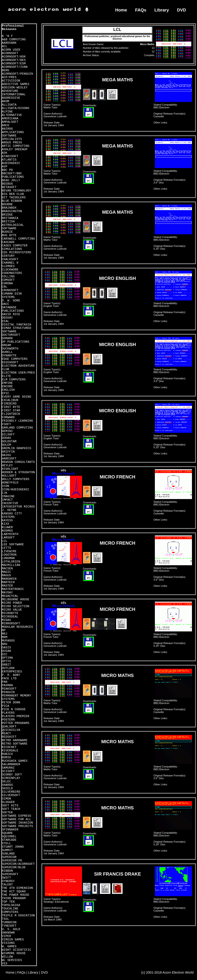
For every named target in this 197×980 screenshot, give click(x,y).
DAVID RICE (11, 314)
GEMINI (7, 431)
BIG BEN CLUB (13, 194)
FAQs (141, 10)
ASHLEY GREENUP (15, 149)
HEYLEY (7, 465)
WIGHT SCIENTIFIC (16, 950)
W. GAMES (9, 946)
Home (121, 10)
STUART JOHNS (13, 847)
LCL (5, 541)
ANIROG (7, 129)
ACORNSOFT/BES (14, 60)
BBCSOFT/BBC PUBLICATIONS (13, 175)
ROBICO (7, 754)
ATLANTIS (9, 160)
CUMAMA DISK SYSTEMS (12, 295)
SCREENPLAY (11, 778)
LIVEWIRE (9, 551)
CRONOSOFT (10, 290)
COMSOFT (8, 280)
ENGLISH (8, 390)
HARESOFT (9, 459)
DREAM (6, 345)
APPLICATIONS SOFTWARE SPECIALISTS (13, 136)
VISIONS (8, 943)
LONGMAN (8, 558)
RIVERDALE (10, 751)
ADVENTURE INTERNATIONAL (14, 93)
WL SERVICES (12, 960)
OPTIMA (7, 658)
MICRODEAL (10, 617)
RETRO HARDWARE (15, 740)
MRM (5, 637)
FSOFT (6, 424)
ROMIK (6, 758)
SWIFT (6, 878)
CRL (5, 287)
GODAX (6, 438)
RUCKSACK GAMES (15, 761)
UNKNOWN (8, 933)
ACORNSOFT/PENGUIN (17, 74)
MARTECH (8, 582)
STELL (6, 843)
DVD (182, 10)
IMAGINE (8, 496)
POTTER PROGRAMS (16, 723)
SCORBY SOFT (12, 775)
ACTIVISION (11, 81)
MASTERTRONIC (13, 589)
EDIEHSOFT (10, 362)
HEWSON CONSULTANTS (18, 462)
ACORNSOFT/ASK (14, 57)
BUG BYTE (9, 235)
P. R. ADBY (11, 675)
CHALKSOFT (10, 259)
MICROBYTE (10, 613)
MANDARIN (9, 579)
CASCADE (8, 242)
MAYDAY (7, 593)
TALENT (7, 885)
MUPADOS (8, 641)
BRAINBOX (9, 208)
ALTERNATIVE (12, 115)
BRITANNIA (10, 218)
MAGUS (6, 575)
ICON (5, 486)
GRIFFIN (8, 452)
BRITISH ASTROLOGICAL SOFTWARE (13, 225)
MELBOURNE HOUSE (16, 599)
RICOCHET (9, 747)
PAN (5, 682)
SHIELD (7, 788)
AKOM (5, 101)
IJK (5, 493)
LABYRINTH (10, 534)
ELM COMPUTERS (14, 380)
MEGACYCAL (10, 596)
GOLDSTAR (9, 441)
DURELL (7, 352)
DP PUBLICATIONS (16, 342)
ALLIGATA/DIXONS (16, 108)
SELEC (6, 782)
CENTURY (8, 256)
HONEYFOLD (10, 483)
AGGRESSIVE (11, 98)
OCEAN (6, 651)
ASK (5, 153)
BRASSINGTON (12, 211)
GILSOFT (8, 435)
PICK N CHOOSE (14, 709)
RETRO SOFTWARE (15, 744)
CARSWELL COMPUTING (18, 239)
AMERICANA (10, 119)
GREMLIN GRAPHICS (16, 448)
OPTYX (6, 661)
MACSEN (7, 569)
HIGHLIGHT (10, 469)
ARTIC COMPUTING (16, 146)
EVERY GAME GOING (16, 397)
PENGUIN (8, 692)
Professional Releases (13, 27)
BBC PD (7, 170)
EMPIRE (7, 383)
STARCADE (9, 840)
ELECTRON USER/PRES (18, 373)
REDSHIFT (9, 737)
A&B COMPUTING (14, 40)
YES (5, 964)
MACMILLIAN (11, 565)
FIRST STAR (11, 411)
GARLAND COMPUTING (17, 428)
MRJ (5, 634)
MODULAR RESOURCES (17, 627)
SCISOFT (8, 771)
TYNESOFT (9, 926)
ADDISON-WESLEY (15, 88)
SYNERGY (8, 881)
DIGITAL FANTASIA (16, 325)
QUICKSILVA (11, 730)
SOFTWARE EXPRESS (16, 816)
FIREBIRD (9, 404)
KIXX (5, 524)
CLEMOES (8, 266)
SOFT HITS (10, 806)
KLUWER (7, 527)
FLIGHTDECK (11, 414)
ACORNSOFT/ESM (14, 64)
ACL (5, 46)
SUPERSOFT (10, 874)
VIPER (6, 936)
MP (4, 630)
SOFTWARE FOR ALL (16, 819)
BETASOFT (9, 187)
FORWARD (8, 417)
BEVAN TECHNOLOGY (16, 191)
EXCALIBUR (10, 400)
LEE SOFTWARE (13, 545)
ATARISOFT (10, 156)
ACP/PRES (9, 77)
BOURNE (7, 204)
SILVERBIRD (11, 792)
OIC (5, 654)
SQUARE (7, 833)
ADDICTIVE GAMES (16, 84)
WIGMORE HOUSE (14, 953)
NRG (5, 644)
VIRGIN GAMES (13, 940)
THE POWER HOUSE (16, 895)
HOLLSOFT (9, 476)
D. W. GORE (11, 301)
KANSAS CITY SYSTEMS (12, 515)
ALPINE (7, 112)
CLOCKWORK (10, 270)
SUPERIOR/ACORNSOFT (18, 864)
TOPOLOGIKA (11, 905)
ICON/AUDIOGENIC (16, 490)
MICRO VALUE (12, 610)
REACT (6, 733)
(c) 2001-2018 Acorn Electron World (168, 972)
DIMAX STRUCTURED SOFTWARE (16, 330)
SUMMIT (7, 850)
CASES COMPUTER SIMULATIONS (15, 247)
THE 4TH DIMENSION (17, 888)
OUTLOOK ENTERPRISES (12, 670)
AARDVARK (9, 43)
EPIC (5, 393)
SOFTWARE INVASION (17, 823)
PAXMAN (7, 685)
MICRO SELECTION (16, 606)
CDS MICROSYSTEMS (16, 253)
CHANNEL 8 (10, 263)
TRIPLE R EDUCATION (18, 916)
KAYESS (7, 520)
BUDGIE (7, 232)
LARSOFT (8, 538)
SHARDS (7, 785)
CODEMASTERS (12, 273)
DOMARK (7, 338)
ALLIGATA (9, 105)
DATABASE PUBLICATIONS (13, 309)
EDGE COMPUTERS (15, 359)
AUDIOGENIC (11, 163)
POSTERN (8, 720)
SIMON (6, 799)
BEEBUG (7, 184)
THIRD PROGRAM (14, 898)
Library (162, 10)
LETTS (6, 548)
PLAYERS (8, 713)
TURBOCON (9, 922)
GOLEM (6, 445)
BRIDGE (7, 215)
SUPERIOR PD (12, 861)
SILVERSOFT (11, 795)
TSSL (5, 919)
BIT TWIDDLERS (14, 198)
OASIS (6, 648)
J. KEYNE (9, 510)
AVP (5, 167)
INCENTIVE (10, 503)
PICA (5, 706)
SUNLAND (8, 854)
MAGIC (6, 572)
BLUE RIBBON (12, 201)
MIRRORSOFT (11, 624)
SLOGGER (8, 802)
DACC (5, 304)
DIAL (5, 321)
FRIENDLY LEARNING (17, 421)
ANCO (5, 125)
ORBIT (6, 665)
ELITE (6, 376)
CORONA (7, 283)
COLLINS (8, 277)
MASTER (7, 586)
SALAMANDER (11, 764)
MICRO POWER (12, 603)
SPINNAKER (10, 830)
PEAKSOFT (9, 689)
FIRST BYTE (11, 407)
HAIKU (6, 455)
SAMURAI (8, 768)
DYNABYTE (9, 356)
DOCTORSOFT (11, 335)
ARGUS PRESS (12, 143)
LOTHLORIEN (11, 562)
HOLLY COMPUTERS (16, 479)
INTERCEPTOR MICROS (18, 507)
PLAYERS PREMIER (16, 716)
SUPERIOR (9, 857)
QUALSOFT (9, 727)
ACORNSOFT (10, 53)
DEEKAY (7, 318)
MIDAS (6, 620)
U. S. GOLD (11, 929)
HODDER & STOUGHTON (18, 472)
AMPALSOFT (10, 122)
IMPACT (7, 500)
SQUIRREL (9, 837)
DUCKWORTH (10, 349)
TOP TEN (8, 902)
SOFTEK (7, 812)
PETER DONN (11, 703)
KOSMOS (7, 531)
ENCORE (7, 386)
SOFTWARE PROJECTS (17, 826)
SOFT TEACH (11, 809)
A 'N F (7, 36)
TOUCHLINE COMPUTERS (10, 910)
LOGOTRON (9, 555)
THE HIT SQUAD (14, 891)
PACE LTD (9, 678)
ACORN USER (11, 50)
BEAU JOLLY (11, 180)
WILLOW (7, 957)
